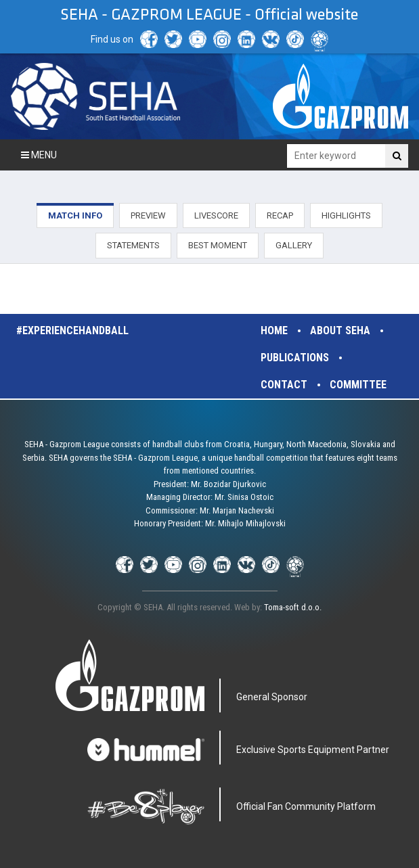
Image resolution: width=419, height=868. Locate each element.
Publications (295, 358)
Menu (39, 155)
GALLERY (294, 245)
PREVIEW (148, 215)
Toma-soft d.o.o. (293, 607)
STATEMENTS (133, 245)
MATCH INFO (75, 215)
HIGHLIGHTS (346, 215)
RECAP (280, 215)
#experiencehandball (72, 330)
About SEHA (340, 330)
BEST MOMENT (218, 245)
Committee (358, 385)
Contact (284, 385)
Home (274, 330)
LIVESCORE (216, 215)
